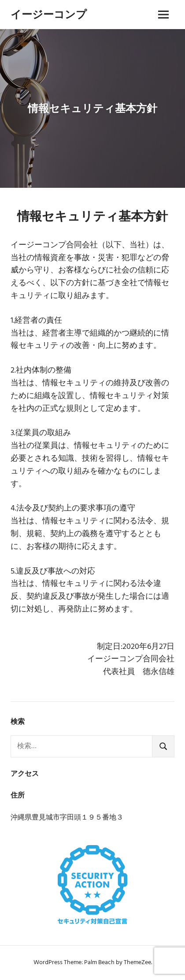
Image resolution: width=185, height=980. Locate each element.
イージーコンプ (49, 14)
